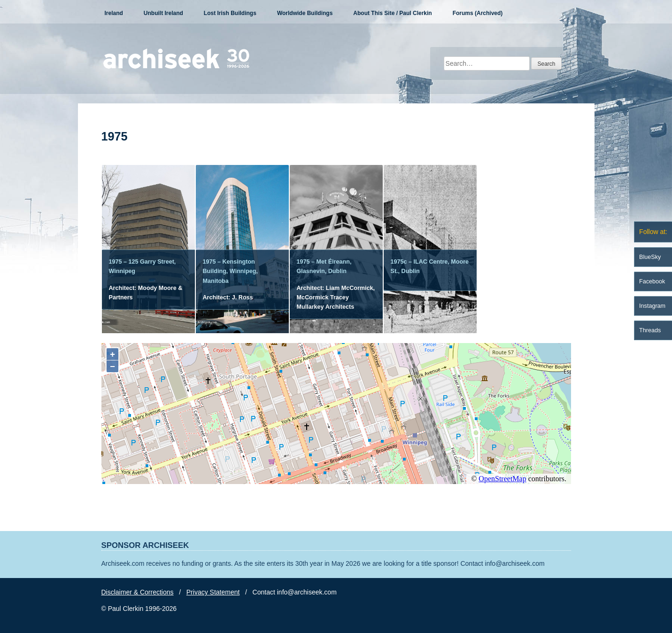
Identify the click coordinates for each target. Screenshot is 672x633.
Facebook (652, 281)
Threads (650, 330)
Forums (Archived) (478, 13)
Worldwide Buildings (305, 13)
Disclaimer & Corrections (138, 592)
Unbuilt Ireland (163, 13)
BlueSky (650, 257)
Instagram (652, 306)
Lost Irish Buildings (230, 13)
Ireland (114, 13)
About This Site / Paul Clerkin (392, 13)
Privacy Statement (213, 592)
